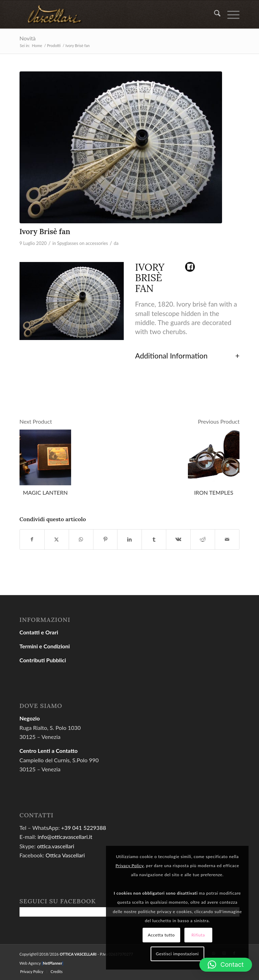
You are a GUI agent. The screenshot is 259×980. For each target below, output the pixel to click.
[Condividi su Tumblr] (154, 539)
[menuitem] (214, 14)
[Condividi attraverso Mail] (227, 539)
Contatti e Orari (39, 632)
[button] (226, 965)
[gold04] (108, 14)
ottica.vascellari (56, 846)
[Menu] (230, 14)
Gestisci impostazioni (177, 954)
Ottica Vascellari (65, 855)
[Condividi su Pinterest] (105, 539)
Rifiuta (198, 935)
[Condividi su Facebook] (32, 539)
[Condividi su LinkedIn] (129, 539)
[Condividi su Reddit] (203, 539)
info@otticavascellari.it (65, 837)
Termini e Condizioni (45, 646)
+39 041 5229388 (83, 828)
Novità (28, 38)
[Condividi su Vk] (178, 539)
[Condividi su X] (57, 539)
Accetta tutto (161, 935)
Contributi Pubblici (43, 660)
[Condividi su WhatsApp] (81, 539)
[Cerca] (214, 14)
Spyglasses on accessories (83, 243)
